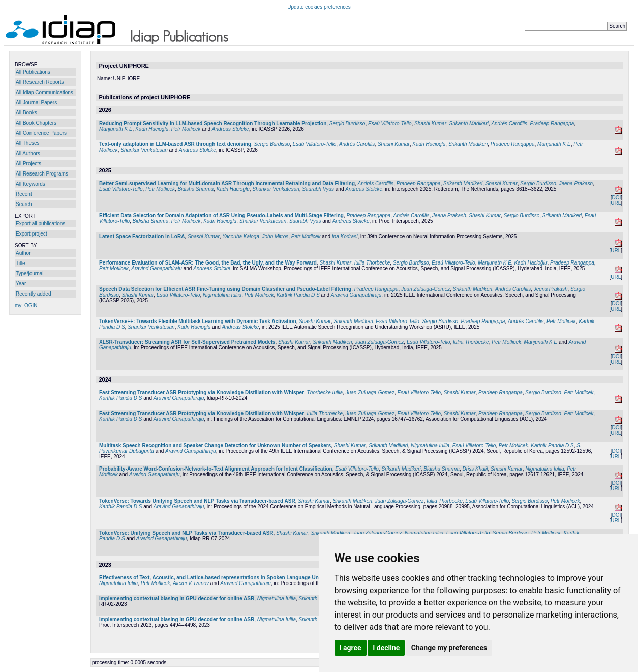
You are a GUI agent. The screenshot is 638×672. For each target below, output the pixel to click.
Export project (32, 234)
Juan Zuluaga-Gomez (426, 289)
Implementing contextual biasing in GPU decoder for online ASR (177, 598)
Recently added (34, 294)
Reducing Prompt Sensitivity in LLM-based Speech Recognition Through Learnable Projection (213, 123)
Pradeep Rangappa (552, 123)
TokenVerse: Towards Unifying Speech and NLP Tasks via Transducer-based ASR (197, 501)
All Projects (28, 164)
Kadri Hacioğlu (152, 129)
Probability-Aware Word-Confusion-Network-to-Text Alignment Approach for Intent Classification (216, 469)
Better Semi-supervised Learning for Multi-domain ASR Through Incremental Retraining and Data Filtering (227, 183)
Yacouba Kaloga (241, 236)
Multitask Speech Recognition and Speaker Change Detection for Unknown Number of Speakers (215, 445)
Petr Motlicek (186, 129)
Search (24, 204)
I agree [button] (351, 648)
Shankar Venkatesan (144, 150)
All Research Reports (40, 82)
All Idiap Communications (44, 92)
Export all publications (40, 224)
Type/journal (29, 273)
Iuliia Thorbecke (372, 263)
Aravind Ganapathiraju (157, 268)
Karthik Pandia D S (298, 295)
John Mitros (276, 236)
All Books (26, 113)
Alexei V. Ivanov (191, 583)
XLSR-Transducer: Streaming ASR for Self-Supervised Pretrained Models (187, 342)
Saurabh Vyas (318, 189)
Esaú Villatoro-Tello (390, 123)
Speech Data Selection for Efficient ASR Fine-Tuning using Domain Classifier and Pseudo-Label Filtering (225, 289)
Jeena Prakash (576, 183)
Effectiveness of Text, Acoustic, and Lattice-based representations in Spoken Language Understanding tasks (231, 578)
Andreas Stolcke (231, 129)
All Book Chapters (36, 123)
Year (21, 284)
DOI (616, 198)
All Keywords (31, 184)
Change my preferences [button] (449, 648)
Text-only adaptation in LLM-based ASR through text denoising (175, 144)
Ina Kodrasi (345, 236)
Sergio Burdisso (347, 123)
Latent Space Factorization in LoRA (142, 236)
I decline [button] (386, 648)
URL (616, 203)
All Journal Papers (36, 103)
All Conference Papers (41, 133)
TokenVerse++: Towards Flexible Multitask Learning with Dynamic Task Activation (198, 321)
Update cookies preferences (319, 7)
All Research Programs (42, 174)
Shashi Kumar (430, 123)
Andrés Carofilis (509, 123)
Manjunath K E (116, 129)
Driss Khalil (475, 469)
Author (23, 253)
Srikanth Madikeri (469, 123)
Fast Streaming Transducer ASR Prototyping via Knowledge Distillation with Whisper (202, 392)
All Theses (28, 143)
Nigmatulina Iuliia (222, 295)
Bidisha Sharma (196, 189)
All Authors (28, 153)
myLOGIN (26, 305)
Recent (24, 194)
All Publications (33, 72)
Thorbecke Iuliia (325, 392)
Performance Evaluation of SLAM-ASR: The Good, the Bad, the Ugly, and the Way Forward (208, 263)
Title (21, 263)
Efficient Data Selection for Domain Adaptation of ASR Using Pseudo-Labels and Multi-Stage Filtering (221, 215)
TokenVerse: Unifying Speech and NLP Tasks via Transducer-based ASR (186, 533)
